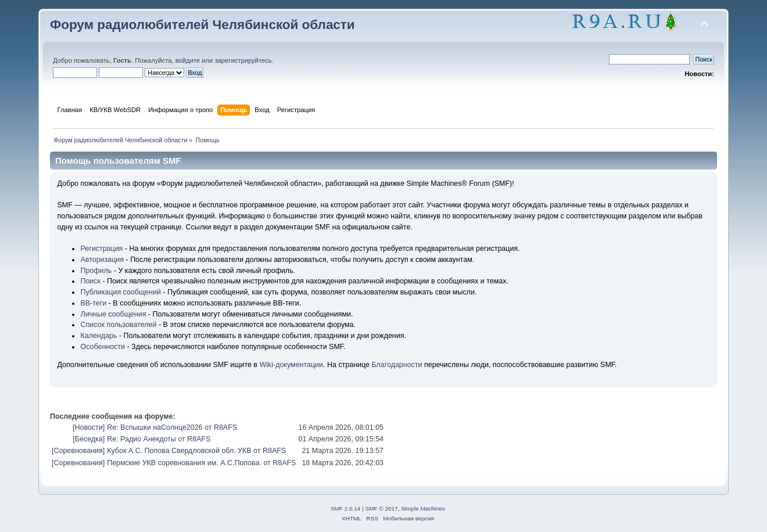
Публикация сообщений (120, 292)
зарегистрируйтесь (243, 60)
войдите (188, 60)
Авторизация (102, 260)
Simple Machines (423, 508)
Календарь (98, 336)
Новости (88, 427)
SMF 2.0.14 (346, 508)
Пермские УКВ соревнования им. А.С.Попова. (184, 463)
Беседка (89, 439)
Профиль (96, 271)
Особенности (103, 347)
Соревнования (78, 451)
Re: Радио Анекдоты (141, 439)
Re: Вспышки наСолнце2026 (155, 427)
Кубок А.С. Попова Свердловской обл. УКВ (179, 451)
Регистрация (101, 249)
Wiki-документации (291, 365)
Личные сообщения (113, 314)
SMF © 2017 (382, 508)
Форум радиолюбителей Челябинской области (202, 25)
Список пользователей (118, 325)
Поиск (90, 281)
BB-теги (93, 303)
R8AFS (225, 427)
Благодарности (397, 365)
